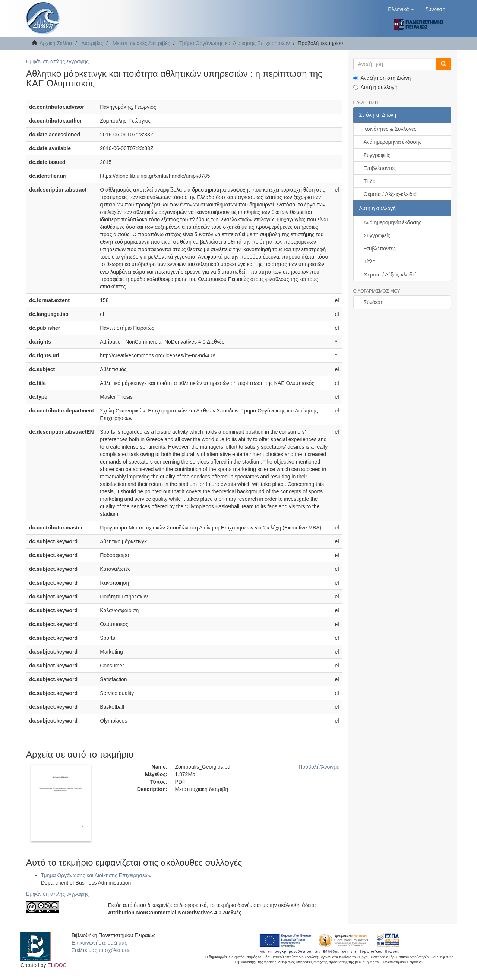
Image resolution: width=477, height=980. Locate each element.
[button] (401, 9)
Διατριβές (92, 43)
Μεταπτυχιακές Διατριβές (141, 43)
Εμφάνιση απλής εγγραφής (57, 61)
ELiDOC (57, 965)
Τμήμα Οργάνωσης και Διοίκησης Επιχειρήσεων (234, 43)
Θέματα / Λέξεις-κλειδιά (390, 194)
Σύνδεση (374, 302)
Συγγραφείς (377, 155)
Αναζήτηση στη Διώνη (382, 78)
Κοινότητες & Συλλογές (390, 129)
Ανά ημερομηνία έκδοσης (393, 142)
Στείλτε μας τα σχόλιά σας (101, 950)
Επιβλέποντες (380, 168)
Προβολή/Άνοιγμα (319, 767)
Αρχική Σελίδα (56, 43)
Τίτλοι (370, 181)
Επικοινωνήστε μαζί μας (99, 943)
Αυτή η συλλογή (375, 87)
